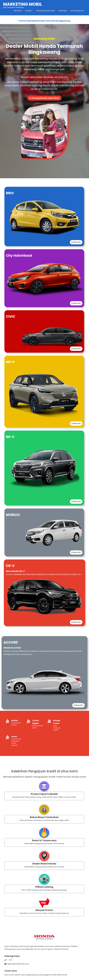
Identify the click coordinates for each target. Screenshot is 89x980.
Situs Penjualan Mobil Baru (23, 5)
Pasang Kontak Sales (45, 11)
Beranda (17, 11)
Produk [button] (29, 11)
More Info (76, 243)
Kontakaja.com (77, 11)
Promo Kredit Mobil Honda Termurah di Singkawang (44, 21)
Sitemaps (62, 11)
